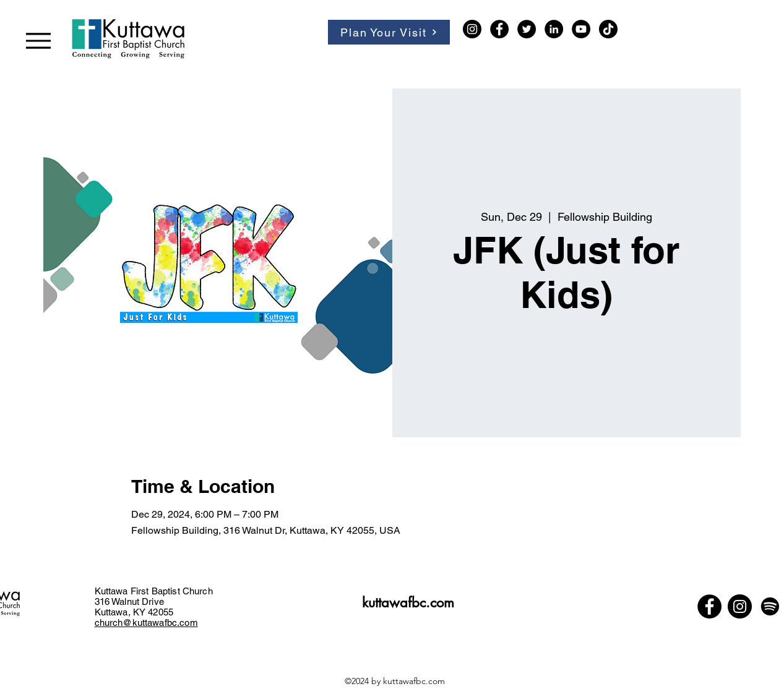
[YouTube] (581, 29)
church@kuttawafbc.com (146, 623)
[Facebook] (499, 29)
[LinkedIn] (554, 29)
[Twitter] (527, 29)
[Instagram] (472, 29)
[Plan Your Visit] (389, 32)
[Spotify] (770, 606)
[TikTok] (608, 29)
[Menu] (38, 41)
